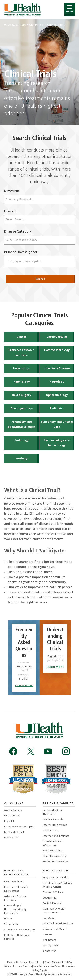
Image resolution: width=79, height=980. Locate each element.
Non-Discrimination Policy (47, 966)
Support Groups (53, 851)
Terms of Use (36, 962)
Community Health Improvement (54, 911)
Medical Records (53, 820)
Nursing (9, 919)
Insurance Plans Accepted (20, 827)
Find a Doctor (12, 816)
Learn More (24, 686)
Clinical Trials (51, 831)
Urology (22, 459)
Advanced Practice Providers (15, 898)
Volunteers (50, 940)
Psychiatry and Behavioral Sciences (22, 424)
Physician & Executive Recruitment (17, 889)
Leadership (50, 898)
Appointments (13, 810)
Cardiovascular (57, 337)
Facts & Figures (52, 903)
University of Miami (55, 929)
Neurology (57, 382)
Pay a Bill (9, 821)
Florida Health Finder (56, 862)
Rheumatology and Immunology (57, 443)
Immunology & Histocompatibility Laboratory (15, 910)
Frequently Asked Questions (54, 812)
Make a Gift (11, 838)
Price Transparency (54, 856)
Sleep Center (12, 924)
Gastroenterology (57, 350)
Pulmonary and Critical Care (57, 424)
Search (40, 279)
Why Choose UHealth (56, 878)
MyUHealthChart (14, 832)
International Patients (56, 836)
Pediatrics (57, 409)
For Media (49, 918)
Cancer (21, 337)
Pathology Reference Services (17, 937)
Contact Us (50, 951)
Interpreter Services (55, 825)
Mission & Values (53, 892)
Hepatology (21, 369)
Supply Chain (51, 946)
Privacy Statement (54, 962)
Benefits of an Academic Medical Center (58, 885)
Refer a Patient (13, 882)
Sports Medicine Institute (19, 930)
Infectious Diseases (57, 369)
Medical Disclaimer (17, 962)
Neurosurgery (21, 395)
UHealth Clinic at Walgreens (53, 843)
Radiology (22, 440)
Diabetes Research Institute (22, 353)
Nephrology (22, 382)
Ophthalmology (57, 395)
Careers (48, 935)
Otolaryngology (21, 409)
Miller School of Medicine (58, 924)
